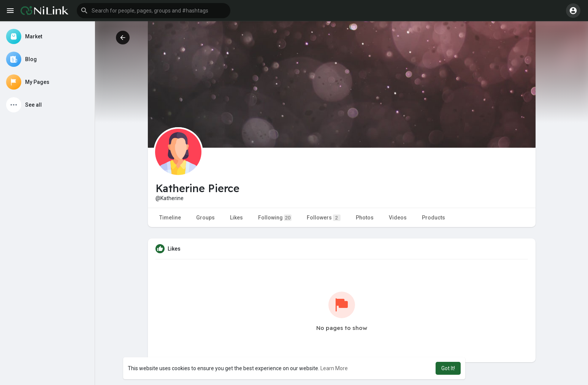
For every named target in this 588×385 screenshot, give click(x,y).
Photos (365, 218)
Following (275, 218)
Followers (324, 218)
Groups (205, 218)
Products (433, 218)
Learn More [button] (334, 368)
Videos (398, 218)
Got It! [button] (448, 368)
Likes (236, 218)
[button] (154, 11)
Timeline (170, 218)
